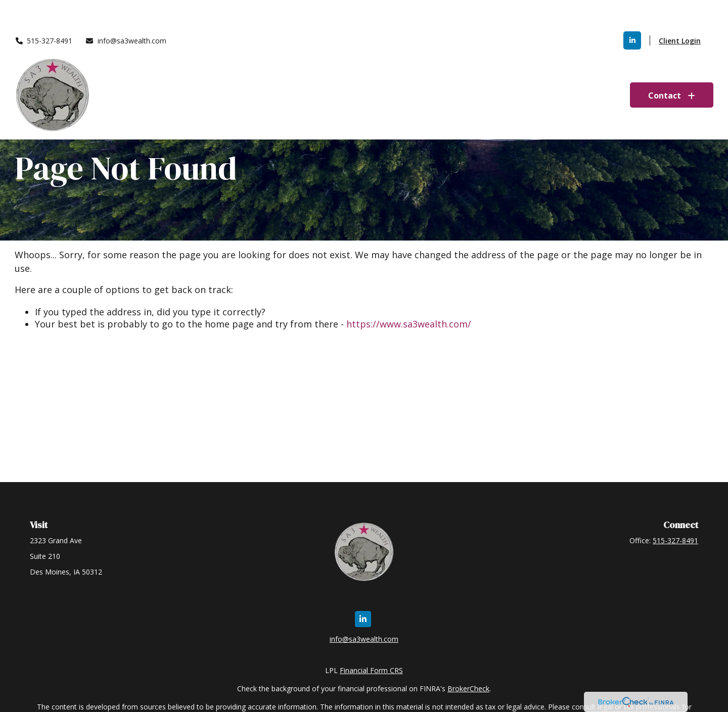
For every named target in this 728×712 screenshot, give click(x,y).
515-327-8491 (44, 10)
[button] (383, 65)
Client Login (680, 10)
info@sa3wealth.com (126, 10)
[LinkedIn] (632, 10)
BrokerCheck (468, 689)
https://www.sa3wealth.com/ (409, 324)
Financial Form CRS (371, 670)
